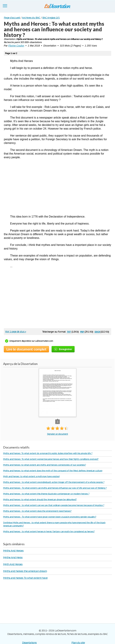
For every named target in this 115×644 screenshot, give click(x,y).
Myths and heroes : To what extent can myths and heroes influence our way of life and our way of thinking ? (55, 488)
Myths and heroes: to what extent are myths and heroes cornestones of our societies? (45, 465)
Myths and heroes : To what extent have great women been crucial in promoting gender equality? (50, 517)
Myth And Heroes (13, 564)
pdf (82, 331)
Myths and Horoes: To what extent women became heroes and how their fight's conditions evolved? (51, 459)
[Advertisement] (58, 187)
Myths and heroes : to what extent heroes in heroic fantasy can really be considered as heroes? (49, 531)
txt (69, 331)
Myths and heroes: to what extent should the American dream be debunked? (40, 499)
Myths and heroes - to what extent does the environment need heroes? (37, 511)
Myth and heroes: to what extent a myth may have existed (31, 476)
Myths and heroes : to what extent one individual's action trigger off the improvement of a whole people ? (54, 482)
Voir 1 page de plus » (16, 332)
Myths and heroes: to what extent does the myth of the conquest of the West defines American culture (53, 471)
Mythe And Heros (13, 557)
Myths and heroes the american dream (25, 571)
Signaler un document (58, 434)
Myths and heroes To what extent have (25, 578)
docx (97, 331)
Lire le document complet (26, 349)
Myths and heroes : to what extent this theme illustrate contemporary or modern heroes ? (46, 494)
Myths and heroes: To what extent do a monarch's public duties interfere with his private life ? (48, 453)
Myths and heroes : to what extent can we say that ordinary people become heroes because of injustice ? (54, 505)
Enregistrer (63, 349)
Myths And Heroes (13, 551)
